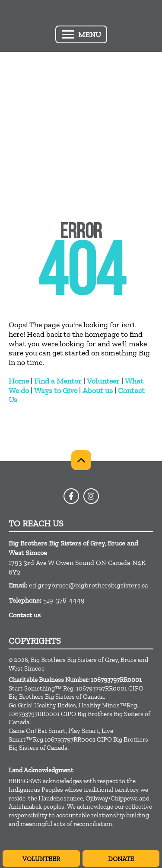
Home (19, 381)
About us (98, 390)
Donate (121, 859)
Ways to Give (56, 390)
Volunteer (103, 381)
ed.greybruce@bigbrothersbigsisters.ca (89, 585)
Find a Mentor (58, 381)
